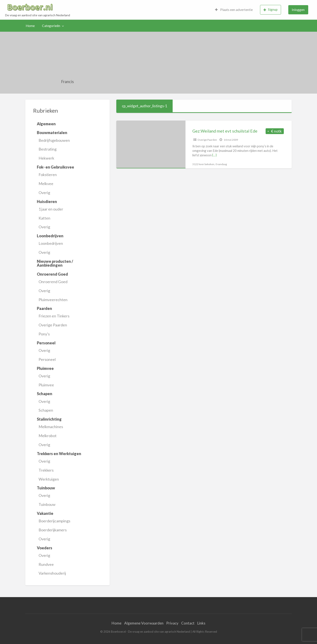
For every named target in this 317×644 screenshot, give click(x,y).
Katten (44, 218)
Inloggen (298, 10)
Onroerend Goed (53, 282)
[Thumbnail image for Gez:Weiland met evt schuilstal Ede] (151, 144)
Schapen (46, 410)
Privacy (172, 623)
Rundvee (46, 564)
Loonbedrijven (51, 243)
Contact (188, 623)
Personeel (47, 359)
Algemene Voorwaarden (144, 623)
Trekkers (46, 470)
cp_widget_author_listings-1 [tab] (145, 106)
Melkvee (46, 184)
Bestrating (48, 149)
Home (30, 26)
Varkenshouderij (52, 573)
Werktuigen (49, 479)
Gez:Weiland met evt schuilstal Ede (225, 131)
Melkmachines (51, 427)
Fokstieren (48, 175)
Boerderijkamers (53, 530)
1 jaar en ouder (51, 209)
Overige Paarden (53, 325)
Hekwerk (46, 158)
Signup (271, 10)
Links (201, 623)
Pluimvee (46, 385)
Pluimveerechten (53, 300)
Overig (44, 193)
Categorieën (51, 26)
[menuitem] (234, 10)
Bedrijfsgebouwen (54, 140)
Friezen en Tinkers (54, 316)
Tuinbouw (47, 504)
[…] (214, 155)
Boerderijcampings (54, 521)
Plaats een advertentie (234, 10)
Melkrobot (48, 436)
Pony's (44, 334)
